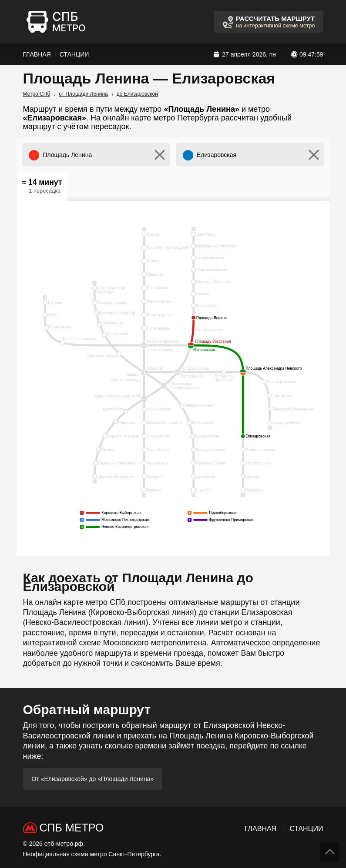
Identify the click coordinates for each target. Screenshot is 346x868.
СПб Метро (72, 828)
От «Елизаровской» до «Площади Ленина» (93, 779)
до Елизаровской (137, 94)
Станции (74, 54)
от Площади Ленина (83, 94)
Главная (37, 54)
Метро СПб (37, 94)
